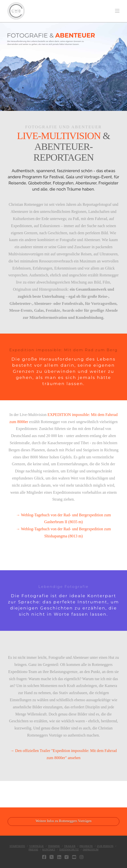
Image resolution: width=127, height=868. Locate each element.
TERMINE (54, 846)
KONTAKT (49, 849)
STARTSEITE (17, 846)
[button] (117, 11)
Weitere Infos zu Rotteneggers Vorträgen (64, 821)
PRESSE (33, 849)
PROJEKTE (86, 846)
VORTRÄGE (36, 846)
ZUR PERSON (105, 846)
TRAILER (70, 846)
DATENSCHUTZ (69, 849)
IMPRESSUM (91, 849)
